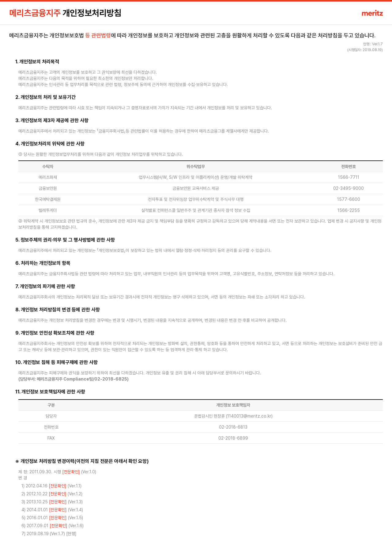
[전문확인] (71, 472)
